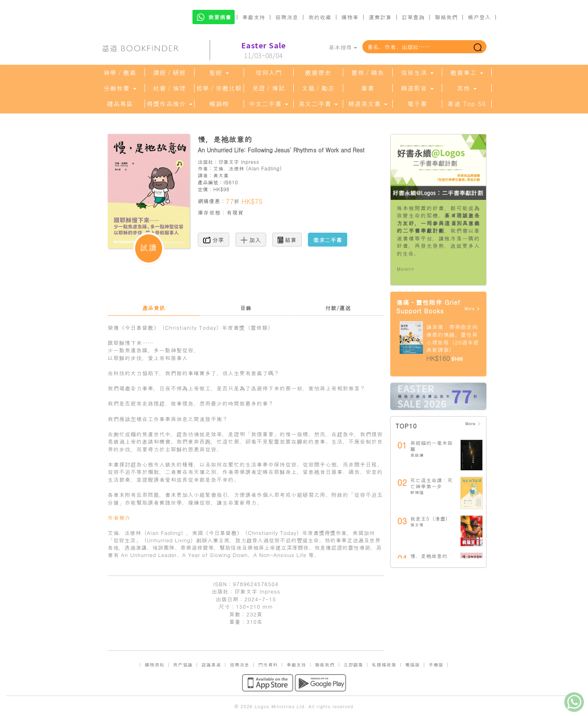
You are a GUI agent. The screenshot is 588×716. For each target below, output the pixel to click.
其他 (467, 88)
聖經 (219, 73)
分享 (214, 240)
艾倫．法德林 (229, 168)
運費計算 (380, 17)
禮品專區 (120, 104)
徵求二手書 (328, 240)
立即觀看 (353, 665)
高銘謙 (417, 455)
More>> (406, 269)
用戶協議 (183, 665)
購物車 (350, 17)
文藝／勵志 (318, 88)
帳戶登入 (479, 17)
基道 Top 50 (467, 104)
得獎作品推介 (170, 104)
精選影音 (417, 88)
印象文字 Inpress (239, 162)
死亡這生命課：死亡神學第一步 (432, 483)
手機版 (436, 665)
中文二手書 (269, 104)
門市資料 (268, 665)
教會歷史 (318, 73)
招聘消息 (287, 17)
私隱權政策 (384, 665)
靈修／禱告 (368, 73)
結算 (287, 240)
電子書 (417, 104)
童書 (368, 88)
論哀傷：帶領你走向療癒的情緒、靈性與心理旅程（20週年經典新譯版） (453, 338)
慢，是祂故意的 (429, 556)
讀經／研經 (170, 73)
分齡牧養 (120, 88)
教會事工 (467, 73)
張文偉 (417, 525)
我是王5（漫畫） (431, 518)
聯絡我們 (446, 17)
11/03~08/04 (263, 50)
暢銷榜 (219, 104)
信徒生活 (417, 73)
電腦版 (412, 665)
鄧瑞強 (417, 492)
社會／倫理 (170, 88)
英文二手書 (318, 104)
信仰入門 (269, 73)
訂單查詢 (413, 17)
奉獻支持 (254, 17)
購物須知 (154, 665)
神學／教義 (120, 73)
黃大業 (221, 175)
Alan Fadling (264, 168)
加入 (251, 240)
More (472, 309)
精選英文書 (368, 104)
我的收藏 (320, 17)
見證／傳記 (269, 88)
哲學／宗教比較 (219, 88)
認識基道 (211, 665)
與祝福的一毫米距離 (432, 446)
